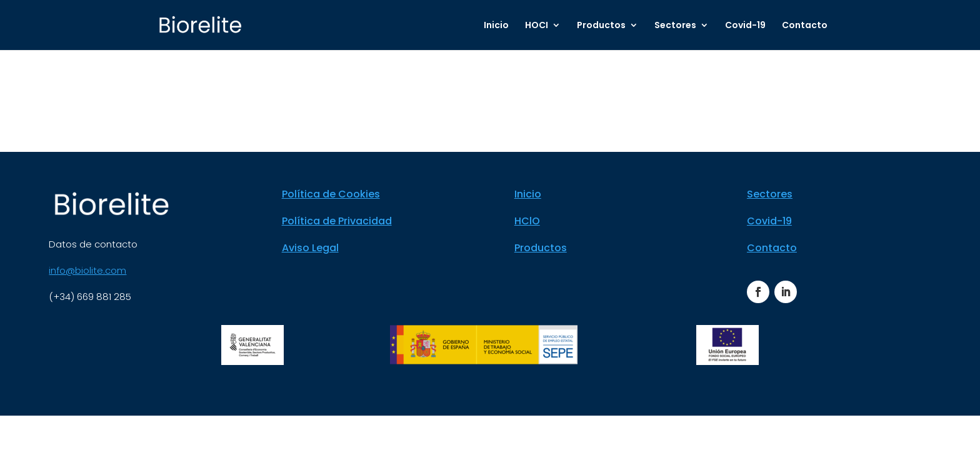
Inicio (496, 26)
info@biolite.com (87, 270)
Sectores (675, 26)
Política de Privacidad (337, 221)
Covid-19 (745, 26)
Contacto (805, 26)
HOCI (537, 26)
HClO (527, 221)
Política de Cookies (331, 194)
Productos (601, 26)
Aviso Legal (310, 248)
